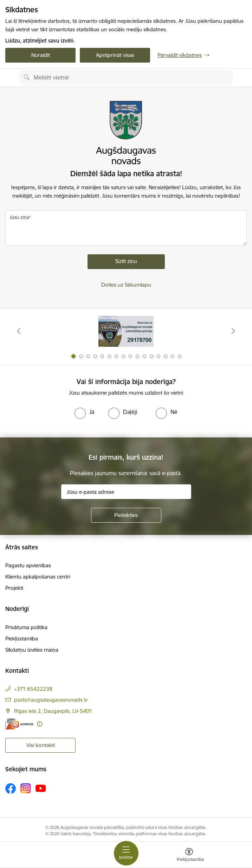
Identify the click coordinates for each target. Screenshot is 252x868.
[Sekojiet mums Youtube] (41, 788)
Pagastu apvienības (28, 565)
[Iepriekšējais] (19, 331)
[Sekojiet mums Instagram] (26, 788)
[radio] (84, 412)
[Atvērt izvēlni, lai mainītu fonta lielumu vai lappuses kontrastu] (189, 856)
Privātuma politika (26, 627)
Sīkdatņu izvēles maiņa (32, 650)
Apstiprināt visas (115, 55)
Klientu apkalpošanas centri (38, 577)
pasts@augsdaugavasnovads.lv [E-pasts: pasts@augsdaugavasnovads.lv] (51, 700)
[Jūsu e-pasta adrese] (126, 492)
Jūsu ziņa (19, 217)
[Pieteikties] (126, 515)
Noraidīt (41, 55)
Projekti (14, 588)
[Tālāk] (233, 331)
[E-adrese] (19, 724)
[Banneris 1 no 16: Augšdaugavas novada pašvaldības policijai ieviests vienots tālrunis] (126, 331)
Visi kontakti (41, 745)
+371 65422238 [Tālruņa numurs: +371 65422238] (33, 689)
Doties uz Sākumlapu (126, 285)
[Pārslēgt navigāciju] (126, 853)
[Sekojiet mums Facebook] (11, 789)
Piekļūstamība (22, 639)
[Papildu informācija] (40, 724)
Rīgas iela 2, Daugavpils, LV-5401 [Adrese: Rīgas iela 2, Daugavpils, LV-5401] (53, 711)
